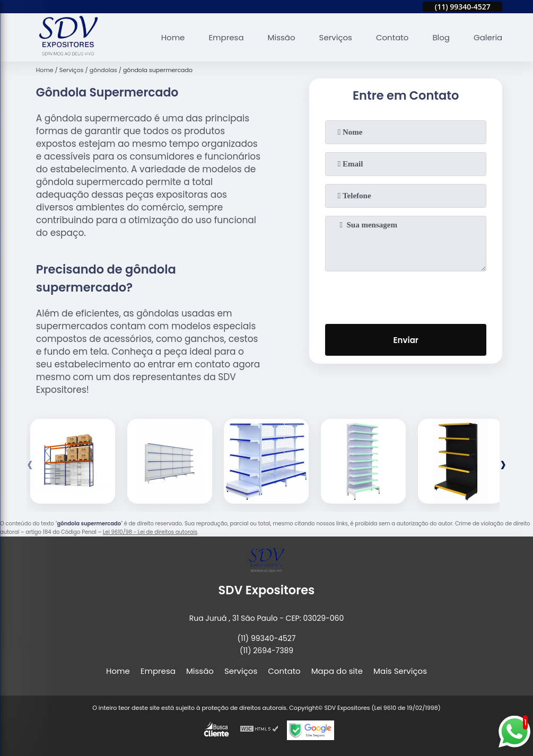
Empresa (226, 37)
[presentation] (406, 295)
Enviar (406, 340)
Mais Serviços (400, 671)
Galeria (488, 37)
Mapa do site (337, 671)
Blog (441, 37)
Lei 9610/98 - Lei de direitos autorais (150, 532)
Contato (392, 37)
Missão (282, 37)
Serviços (336, 37)
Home (173, 37)
